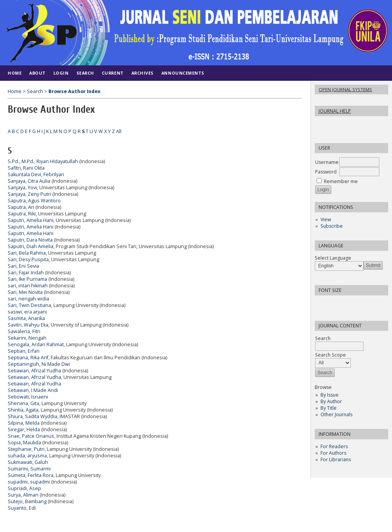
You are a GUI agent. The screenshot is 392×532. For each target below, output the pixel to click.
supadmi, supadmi (29, 482)
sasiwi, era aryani (27, 312)
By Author (331, 401)
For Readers (334, 446)
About (37, 73)
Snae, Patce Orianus (31, 436)
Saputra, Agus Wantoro (34, 201)
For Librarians (336, 459)
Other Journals (336, 414)
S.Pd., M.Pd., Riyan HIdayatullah (43, 161)
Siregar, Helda (24, 429)
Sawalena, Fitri (24, 331)
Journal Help (335, 111)
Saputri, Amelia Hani (31, 220)
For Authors (333, 453)
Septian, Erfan (24, 351)
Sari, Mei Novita (25, 292)
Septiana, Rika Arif (28, 358)
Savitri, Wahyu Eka (28, 325)
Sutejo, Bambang (27, 501)
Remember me (341, 181)
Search (85, 73)
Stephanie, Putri (26, 449)
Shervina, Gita (23, 403)
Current (113, 73)
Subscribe (332, 226)
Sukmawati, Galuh (28, 462)
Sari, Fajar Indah (26, 273)
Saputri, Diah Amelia (31, 246)
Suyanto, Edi (22, 508)
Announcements (183, 73)
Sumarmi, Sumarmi (29, 469)
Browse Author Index (74, 91)
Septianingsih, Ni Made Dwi (39, 364)
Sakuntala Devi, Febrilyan (36, 174)
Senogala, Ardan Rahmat (36, 344)
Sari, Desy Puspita (28, 259)
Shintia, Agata (23, 410)
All (119, 131)
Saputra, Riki (22, 214)
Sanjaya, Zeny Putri (29, 194)
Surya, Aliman (23, 495)
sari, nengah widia (28, 299)
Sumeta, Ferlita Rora (31, 475)
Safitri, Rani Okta (26, 168)
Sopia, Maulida (24, 443)
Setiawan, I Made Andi (33, 390)
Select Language (333, 258)
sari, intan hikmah (28, 286)
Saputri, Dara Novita (30, 240)
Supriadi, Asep (24, 488)
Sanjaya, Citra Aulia (29, 181)
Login (61, 73)
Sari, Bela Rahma (27, 253)
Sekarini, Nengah (27, 338)
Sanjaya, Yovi (22, 188)
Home (15, 73)
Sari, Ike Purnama (27, 279)
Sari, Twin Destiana (29, 305)
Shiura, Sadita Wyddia (32, 416)
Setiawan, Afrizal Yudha (34, 371)
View (326, 219)
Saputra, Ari (21, 207)
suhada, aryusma (27, 456)
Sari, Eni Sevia (23, 266)
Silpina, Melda (24, 423)
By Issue (330, 395)
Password (326, 172)
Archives (143, 73)
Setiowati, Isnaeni (28, 397)
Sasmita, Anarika (26, 318)
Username (327, 162)
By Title (329, 408)
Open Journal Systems (345, 89)
